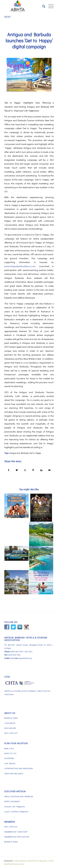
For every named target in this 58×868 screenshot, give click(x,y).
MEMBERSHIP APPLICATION (17, 837)
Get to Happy (35, 453)
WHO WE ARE (10, 728)
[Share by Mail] (49, 470)
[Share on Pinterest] (33, 470)
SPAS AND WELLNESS (14, 773)
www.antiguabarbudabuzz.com (20, 266)
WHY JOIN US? (11, 733)
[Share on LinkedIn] (41, 470)
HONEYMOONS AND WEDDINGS (19, 768)
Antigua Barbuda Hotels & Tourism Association (31, 861)
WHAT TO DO (10, 753)
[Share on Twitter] (17, 470)
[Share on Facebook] (9, 470)
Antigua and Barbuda (19, 453)
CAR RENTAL (10, 763)
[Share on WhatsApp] (25, 470)
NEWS (8, 17)
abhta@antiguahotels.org (21, 658)
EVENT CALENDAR (12, 801)
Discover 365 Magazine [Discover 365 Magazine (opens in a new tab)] (15, 806)
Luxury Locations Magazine (16, 811)
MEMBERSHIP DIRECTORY (16, 832)
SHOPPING (9, 758)
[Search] (42, 6)
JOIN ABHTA (10, 723)
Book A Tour (9, 748)
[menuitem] (42, 6)
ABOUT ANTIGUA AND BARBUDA (19, 796)
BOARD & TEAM (11, 718)
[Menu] (49, 6)
